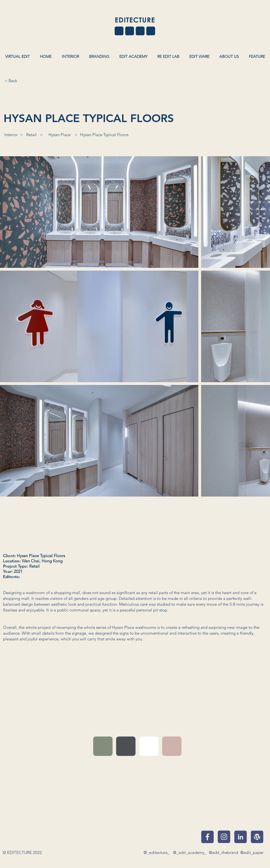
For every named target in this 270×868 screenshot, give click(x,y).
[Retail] (31, 134)
